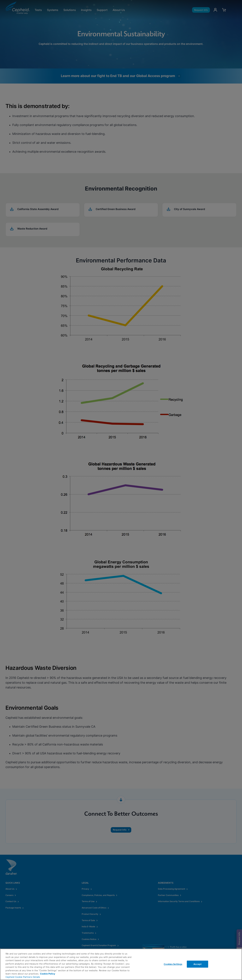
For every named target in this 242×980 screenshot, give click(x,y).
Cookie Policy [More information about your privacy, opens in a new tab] (48, 974)
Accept (197, 964)
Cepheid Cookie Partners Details (23, 977)
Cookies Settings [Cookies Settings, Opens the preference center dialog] (173, 964)
